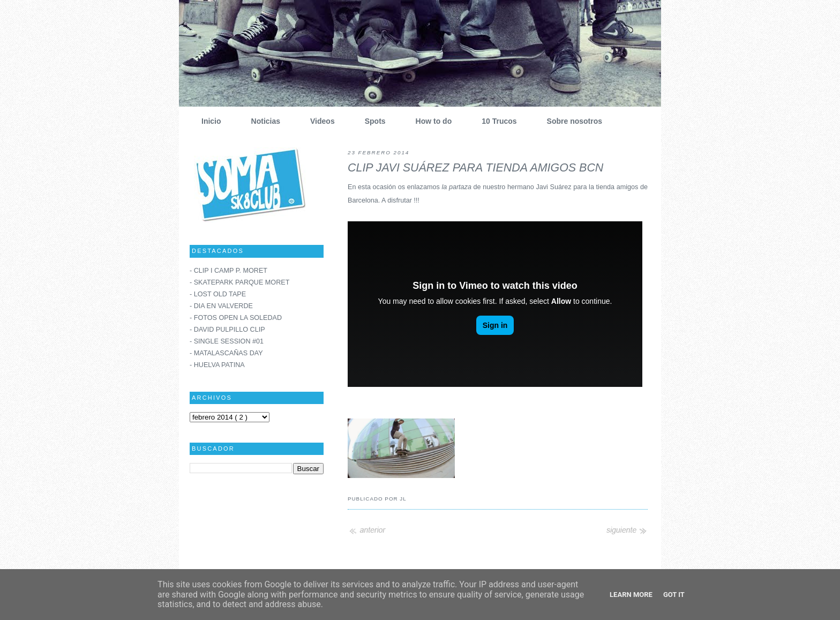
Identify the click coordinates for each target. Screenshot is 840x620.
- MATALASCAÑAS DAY (226, 353)
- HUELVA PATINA (217, 365)
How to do (430, 121)
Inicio (207, 121)
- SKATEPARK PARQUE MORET (239, 282)
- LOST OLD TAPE (218, 294)
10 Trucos (495, 121)
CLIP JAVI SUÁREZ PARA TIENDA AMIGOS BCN (475, 168)
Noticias (262, 121)
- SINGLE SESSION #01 (227, 341)
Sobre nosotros (571, 121)
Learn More (631, 595)
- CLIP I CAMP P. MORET (228, 271)
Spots (371, 121)
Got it (674, 595)
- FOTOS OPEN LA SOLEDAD (236, 318)
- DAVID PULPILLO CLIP (227, 330)
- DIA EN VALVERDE (221, 306)
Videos (318, 121)
